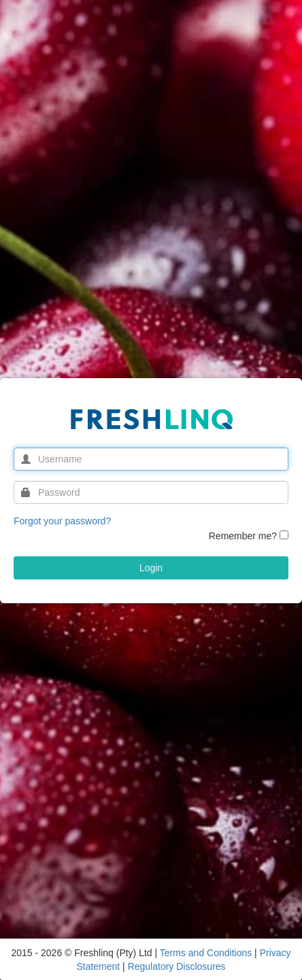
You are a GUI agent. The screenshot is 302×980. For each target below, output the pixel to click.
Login (151, 568)
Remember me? (243, 536)
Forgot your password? (62, 521)
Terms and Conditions (207, 953)
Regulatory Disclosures (177, 966)
